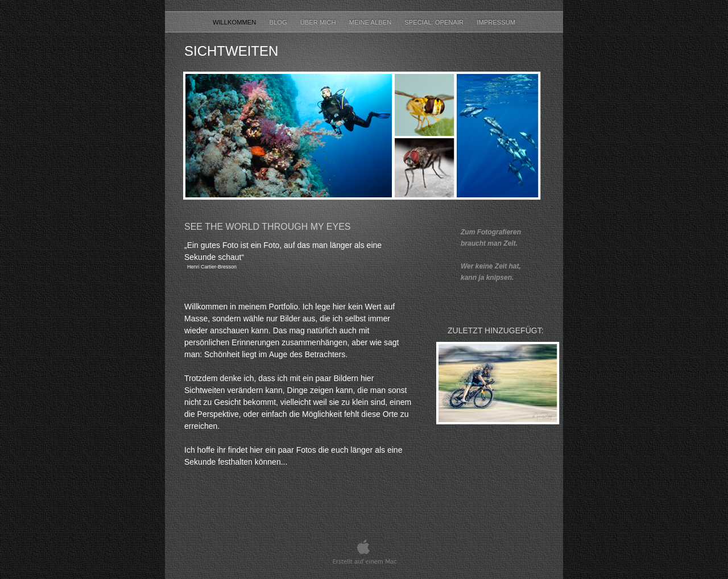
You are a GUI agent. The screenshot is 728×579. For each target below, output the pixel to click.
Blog (279, 22)
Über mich (319, 22)
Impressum (496, 22)
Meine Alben (371, 22)
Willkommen (235, 22)
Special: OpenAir (435, 22)
